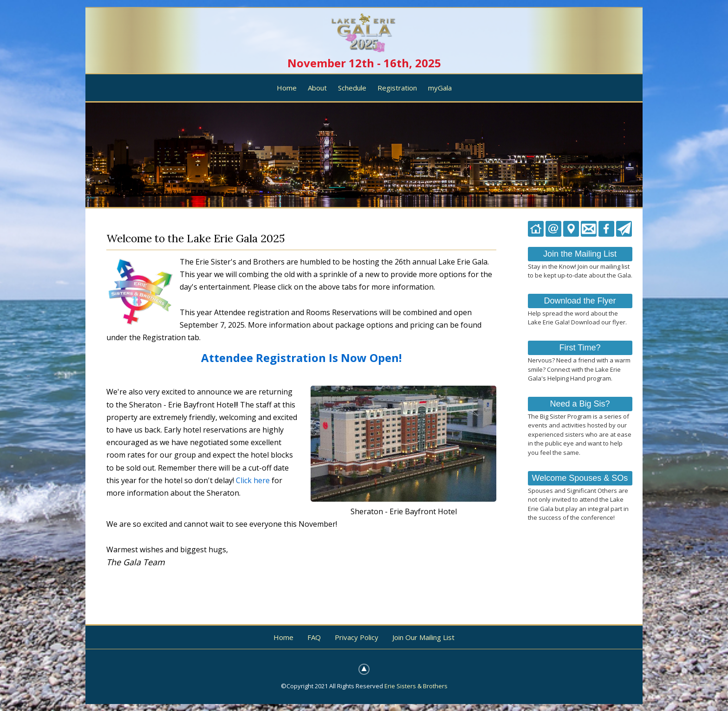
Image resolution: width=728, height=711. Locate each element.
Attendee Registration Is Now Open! (301, 358)
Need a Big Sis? (580, 404)
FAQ (314, 637)
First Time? (580, 348)
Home (287, 88)
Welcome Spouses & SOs (580, 478)
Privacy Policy (357, 637)
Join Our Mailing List (423, 637)
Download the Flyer (580, 301)
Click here (253, 480)
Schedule (352, 88)
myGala (440, 88)
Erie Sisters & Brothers (416, 686)
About (317, 88)
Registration (397, 88)
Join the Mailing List (580, 254)
